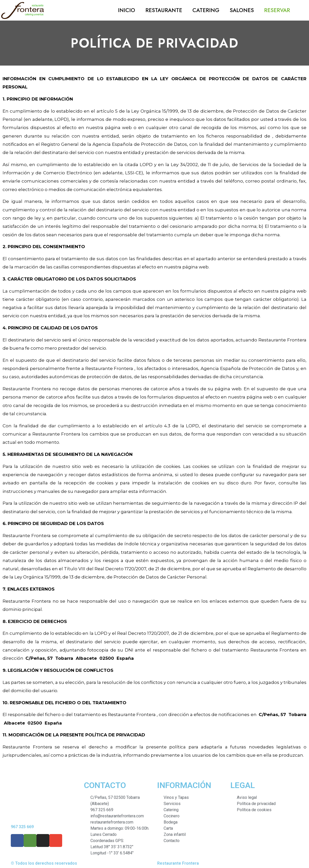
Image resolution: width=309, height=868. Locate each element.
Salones (242, 10)
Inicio (127, 10)
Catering (206, 10)
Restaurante (164, 10)
